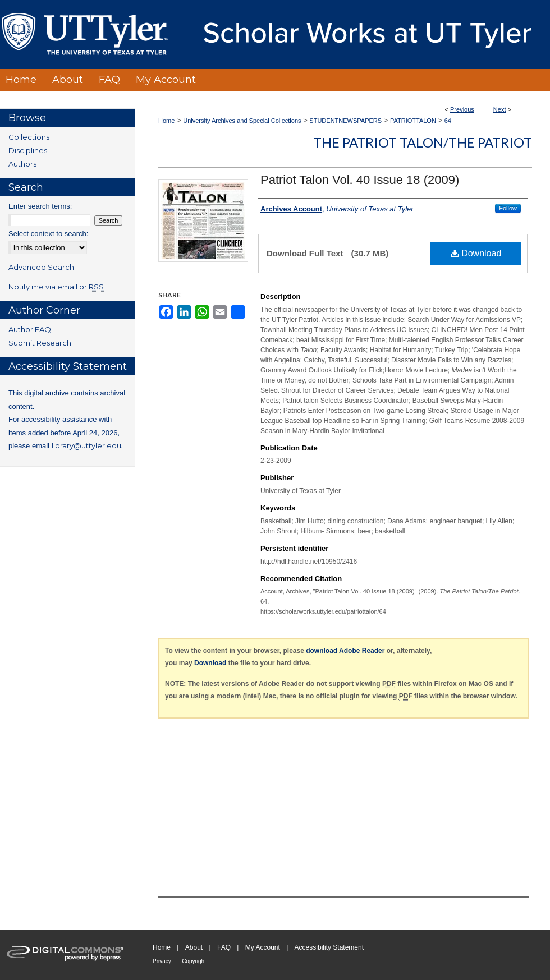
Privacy (162, 961)
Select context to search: (48, 234)
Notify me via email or (56, 287)
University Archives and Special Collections (242, 121)
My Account (263, 947)
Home (166, 121)
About (194, 947)
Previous (462, 109)
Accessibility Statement (329, 947)
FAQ (224, 947)
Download (476, 253)
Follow (508, 208)
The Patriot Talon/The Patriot (423, 142)
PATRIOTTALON (413, 121)
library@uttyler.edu (86, 445)
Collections (29, 137)
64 (448, 121)
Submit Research (40, 343)
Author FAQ (30, 329)
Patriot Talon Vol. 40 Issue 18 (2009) (360, 180)
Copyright (194, 961)
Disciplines (28, 150)
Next (500, 109)
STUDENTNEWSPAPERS (345, 121)
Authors (22, 164)
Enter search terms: (40, 206)
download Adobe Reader (345, 651)
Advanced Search (41, 267)
